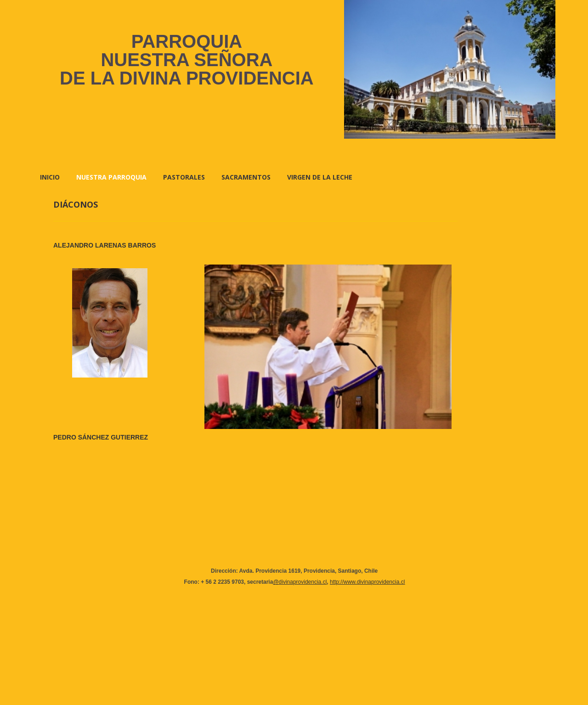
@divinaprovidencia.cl (300, 582)
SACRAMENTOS (246, 177)
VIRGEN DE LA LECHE (320, 177)
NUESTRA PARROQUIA (111, 177)
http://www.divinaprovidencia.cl (367, 582)
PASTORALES (184, 177)
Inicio (50, 177)
